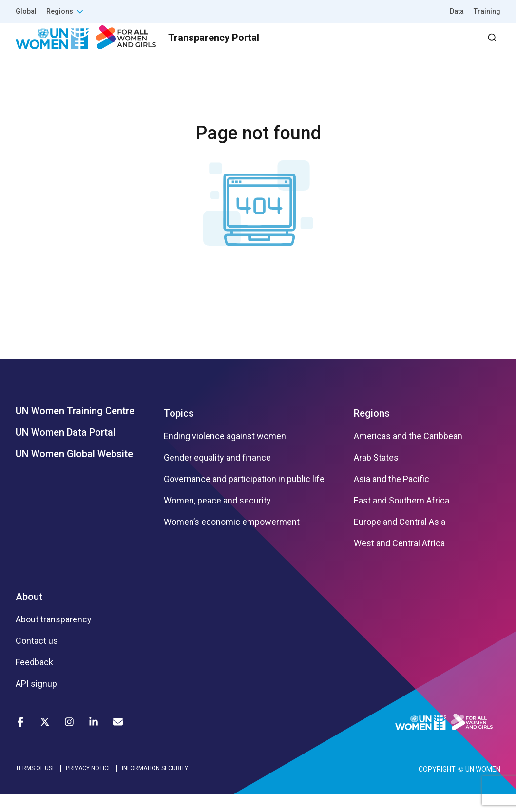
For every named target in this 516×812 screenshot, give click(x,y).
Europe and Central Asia (400, 539)
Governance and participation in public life (244, 496)
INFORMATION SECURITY (155, 786)
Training (487, 11)
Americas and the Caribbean (408, 453)
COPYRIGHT (437, 787)
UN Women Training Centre (75, 428)
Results (253, 46)
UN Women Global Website (74, 471)
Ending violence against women (225, 453)
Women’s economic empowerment (232, 539)
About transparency (54, 637)
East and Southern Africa (401, 518)
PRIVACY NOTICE (89, 786)
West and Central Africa (399, 561)
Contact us (37, 658)
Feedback (34, 679)
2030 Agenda (369, 46)
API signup (36, 701)
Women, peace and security (217, 518)
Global (26, 11)
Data (457, 11)
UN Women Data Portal (66, 449)
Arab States (376, 475)
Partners (306, 46)
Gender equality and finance (217, 475)
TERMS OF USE (36, 786)
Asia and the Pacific (392, 496)
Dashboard (444, 46)
